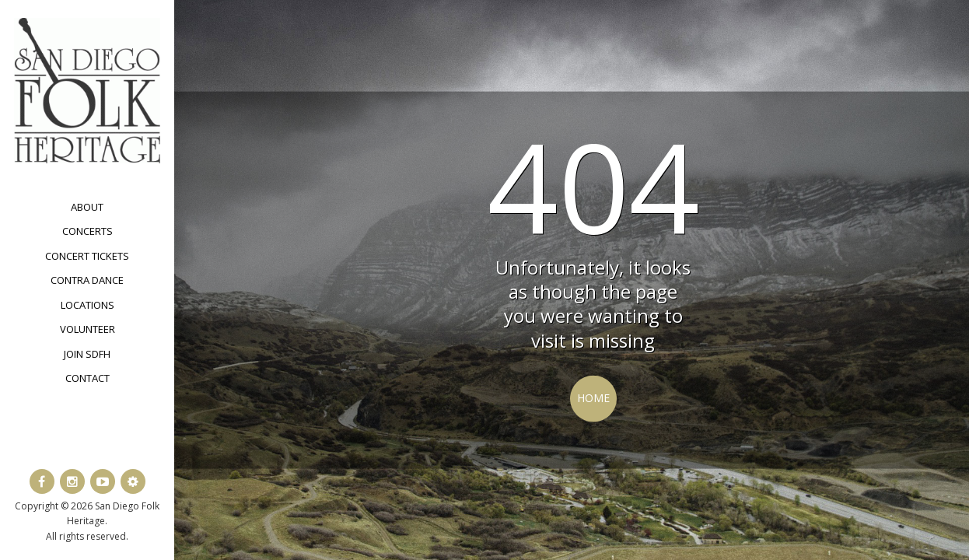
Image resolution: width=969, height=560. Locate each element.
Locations (87, 305)
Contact (87, 378)
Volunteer (87, 329)
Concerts (87, 231)
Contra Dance (87, 280)
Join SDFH (87, 354)
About (87, 207)
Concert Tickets (87, 256)
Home (593, 398)
